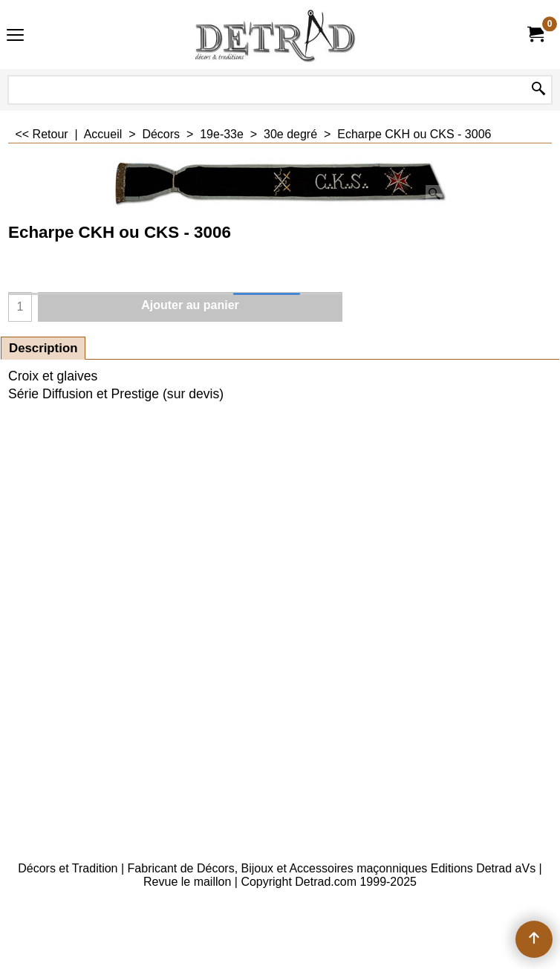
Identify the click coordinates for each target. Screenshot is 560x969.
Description (43, 348)
